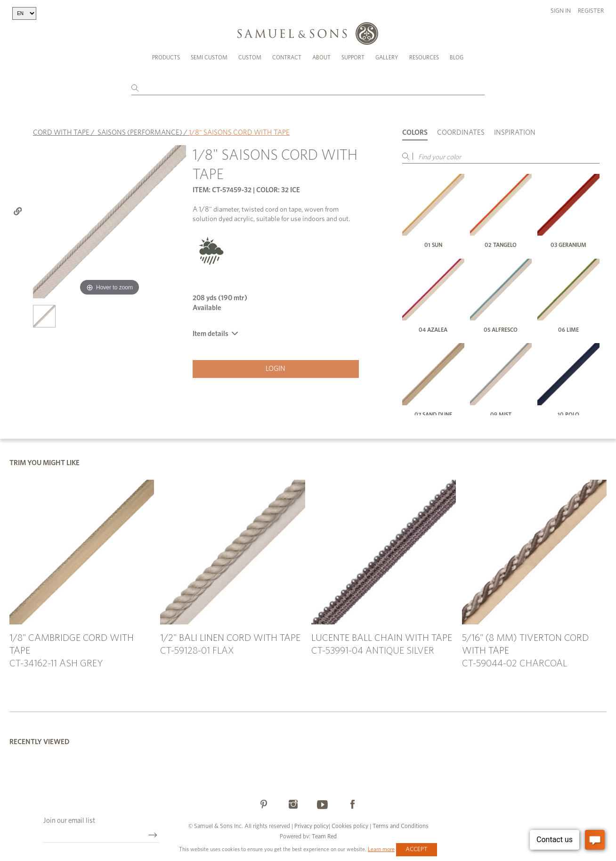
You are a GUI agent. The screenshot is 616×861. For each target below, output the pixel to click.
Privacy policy (312, 826)
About (321, 57)
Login (276, 369)
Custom (250, 57)
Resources (424, 57)
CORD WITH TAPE (61, 133)
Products (166, 57)
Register (591, 11)
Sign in (561, 11)
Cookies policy (350, 826)
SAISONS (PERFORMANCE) (140, 133)
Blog (457, 57)
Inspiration (515, 133)
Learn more (381, 849)
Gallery (387, 57)
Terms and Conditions (400, 826)
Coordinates (461, 133)
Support (353, 57)
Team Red (324, 837)
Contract (287, 57)
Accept (417, 849)
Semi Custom (209, 57)
